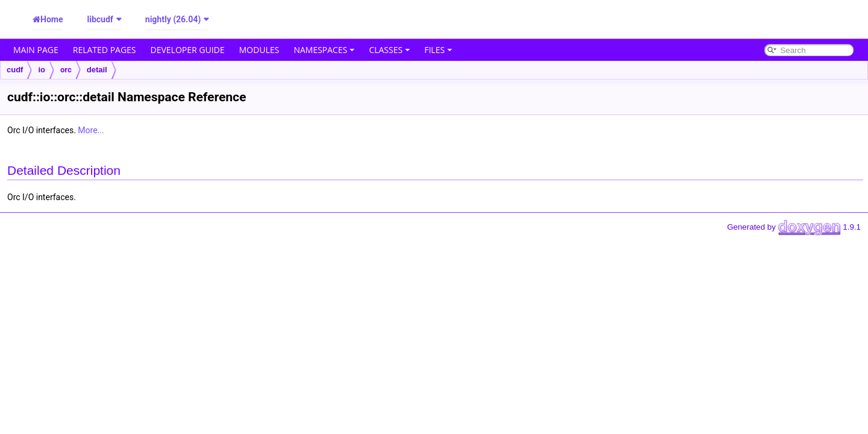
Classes (389, 50)
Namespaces (324, 50)
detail (97, 70)
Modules (259, 50)
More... (91, 130)
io (42, 70)
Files (438, 50)
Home (52, 19)
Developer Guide (188, 50)
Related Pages (105, 50)
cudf (15, 70)
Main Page (36, 50)
